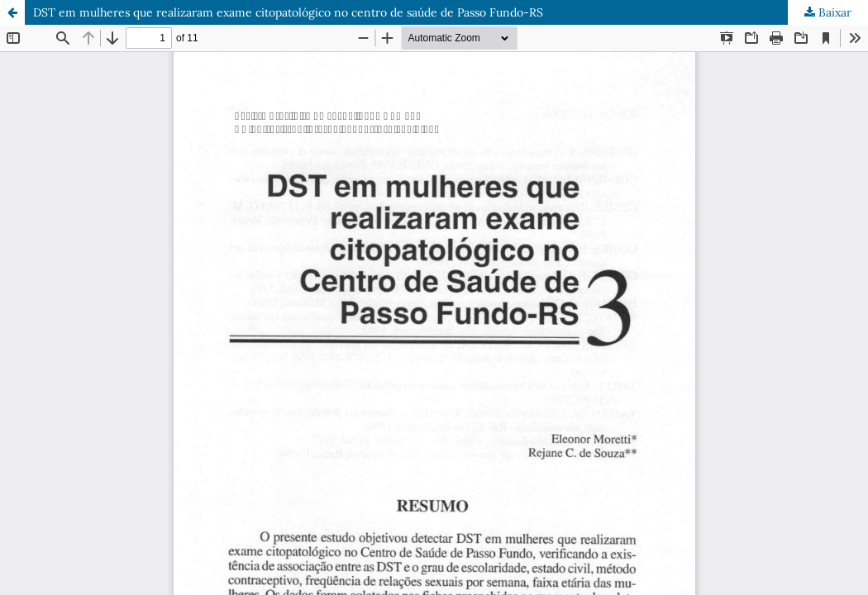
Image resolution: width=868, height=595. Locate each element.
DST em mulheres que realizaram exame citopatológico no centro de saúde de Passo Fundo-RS (288, 12)
